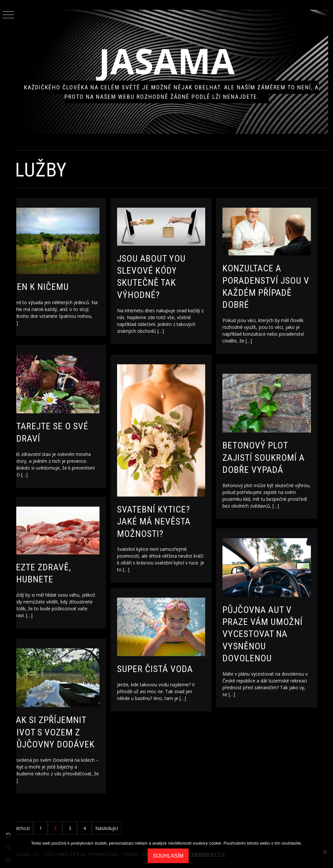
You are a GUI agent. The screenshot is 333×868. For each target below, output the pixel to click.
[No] (325, 852)
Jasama (175, 61)
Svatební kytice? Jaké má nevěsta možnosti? (170, 513)
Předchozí (35, 828)
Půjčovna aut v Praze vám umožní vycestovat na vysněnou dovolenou (279, 630)
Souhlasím (168, 856)
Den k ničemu (56, 283)
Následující (123, 828)
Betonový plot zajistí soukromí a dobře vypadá (280, 454)
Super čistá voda (171, 665)
